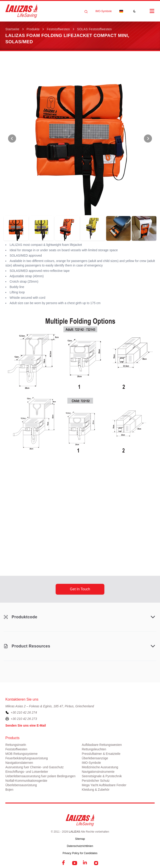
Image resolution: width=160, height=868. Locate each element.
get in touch (80, 589)
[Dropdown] (121, 11)
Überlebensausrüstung (21, 785)
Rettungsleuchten (94, 749)
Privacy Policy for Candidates (80, 853)
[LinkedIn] (85, 863)
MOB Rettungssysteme (21, 754)
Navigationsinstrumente (98, 772)
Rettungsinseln (16, 745)
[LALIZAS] (21, 11)
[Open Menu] (147, 11)
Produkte (33, 29)
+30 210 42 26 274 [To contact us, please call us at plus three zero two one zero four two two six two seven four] (24, 712)
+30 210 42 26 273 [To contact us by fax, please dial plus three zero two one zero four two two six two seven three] (24, 719)
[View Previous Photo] (12, 139)
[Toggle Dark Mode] (135, 11)
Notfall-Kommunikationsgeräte (26, 781)
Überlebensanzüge (95, 758)
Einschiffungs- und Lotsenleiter (27, 772)
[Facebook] (64, 863)
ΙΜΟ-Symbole (104, 11)
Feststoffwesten (58, 29)
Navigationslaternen (19, 763)
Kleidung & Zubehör (96, 790)
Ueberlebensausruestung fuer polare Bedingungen (40, 776)
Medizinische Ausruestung (100, 767)
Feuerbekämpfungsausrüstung (27, 758)
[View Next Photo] (148, 139)
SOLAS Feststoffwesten (95, 29)
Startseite (12, 29)
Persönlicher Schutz (96, 781)
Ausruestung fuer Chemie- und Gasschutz (35, 767)
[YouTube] (75, 863)
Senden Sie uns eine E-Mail (26, 725)
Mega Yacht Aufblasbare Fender (104, 785)
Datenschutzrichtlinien (80, 846)
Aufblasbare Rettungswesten (102, 745)
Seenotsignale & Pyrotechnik (102, 776)
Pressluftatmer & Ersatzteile (101, 754)
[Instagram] (96, 863)
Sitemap (80, 839)
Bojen (9, 790)
